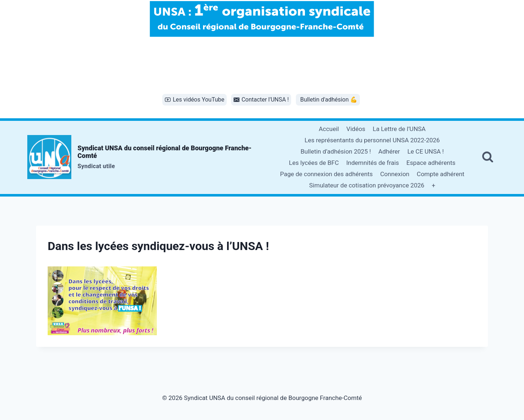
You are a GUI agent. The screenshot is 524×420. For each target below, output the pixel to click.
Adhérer (389, 151)
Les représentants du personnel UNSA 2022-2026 (372, 140)
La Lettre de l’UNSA (399, 129)
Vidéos (356, 129)
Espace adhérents (431, 163)
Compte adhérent (440, 174)
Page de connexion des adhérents (327, 174)
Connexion (395, 174)
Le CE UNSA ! (425, 151)
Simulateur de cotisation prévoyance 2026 (367, 185)
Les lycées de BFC (314, 163)
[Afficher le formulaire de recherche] (488, 157)
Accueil (329, 129)
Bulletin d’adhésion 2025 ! (336, 151)
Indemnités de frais (372, 163)
